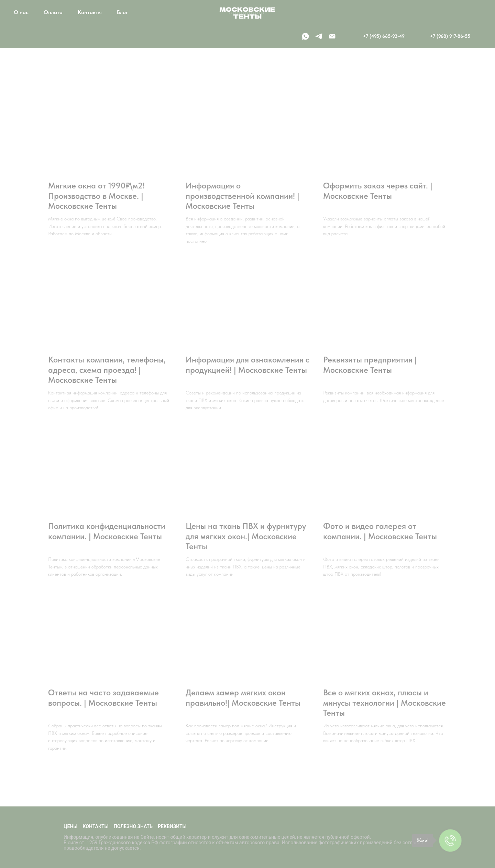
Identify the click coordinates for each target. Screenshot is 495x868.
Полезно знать (133, 826)
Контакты (90, 12)
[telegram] (319, 36)
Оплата (53, 12)
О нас (21, 12)
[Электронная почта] (332, 36)
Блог (122, 12)
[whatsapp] (305, 36)
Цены (71, 826)
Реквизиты (172, 826)
